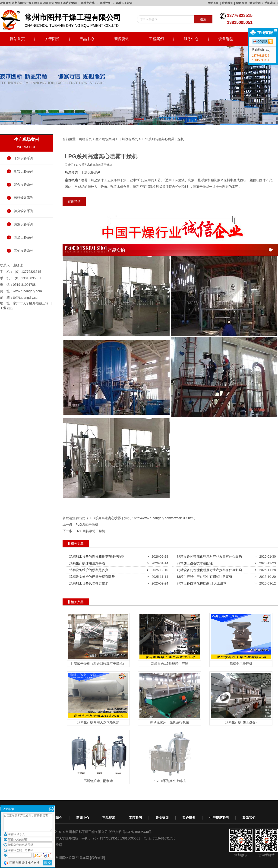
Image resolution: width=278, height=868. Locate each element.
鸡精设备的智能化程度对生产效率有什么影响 (208, 570)
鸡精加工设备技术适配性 (194, 563)
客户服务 (189, 818)
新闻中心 (83, 818)
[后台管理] (98, 858)
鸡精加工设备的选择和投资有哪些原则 (96, 556)
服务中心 (191, 39)
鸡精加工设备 (124, 3)
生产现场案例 (105, 139)
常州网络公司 (65, 858)
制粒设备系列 (24, 171)
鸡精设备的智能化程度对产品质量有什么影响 (208, 556)
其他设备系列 (24, 251)
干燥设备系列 (24, 158)
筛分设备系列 (24, 211)
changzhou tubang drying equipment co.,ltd (63, 20)
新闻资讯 (122, 39)
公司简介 (56, 818)
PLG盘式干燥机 (87, 525)
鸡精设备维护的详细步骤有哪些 (91, 577)
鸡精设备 (105, 3)
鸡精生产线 (88, 3)
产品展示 (109, 818)
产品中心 (87, 39)
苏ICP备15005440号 (137, 832)
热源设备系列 (24, 224)
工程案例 (156, 39)
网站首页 (213, 3)
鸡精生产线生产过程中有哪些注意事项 (204, 577)
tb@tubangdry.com (27, 298)
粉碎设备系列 (24, 198)
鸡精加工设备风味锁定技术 (88, 583)
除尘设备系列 (24, 237)
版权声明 (115, 832)
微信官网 (255, 3)
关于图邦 (52, 39)
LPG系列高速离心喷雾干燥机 (163, 139)
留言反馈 (242, 3)
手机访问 (270, 3)
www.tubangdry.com (27, 291)
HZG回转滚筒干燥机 (90, 531)
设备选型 (226, 39)
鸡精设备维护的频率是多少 (88, 570)
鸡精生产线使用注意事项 (86, 563)
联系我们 (227, 3)
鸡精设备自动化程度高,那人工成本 (201, 583)
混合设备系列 (24, 184)
